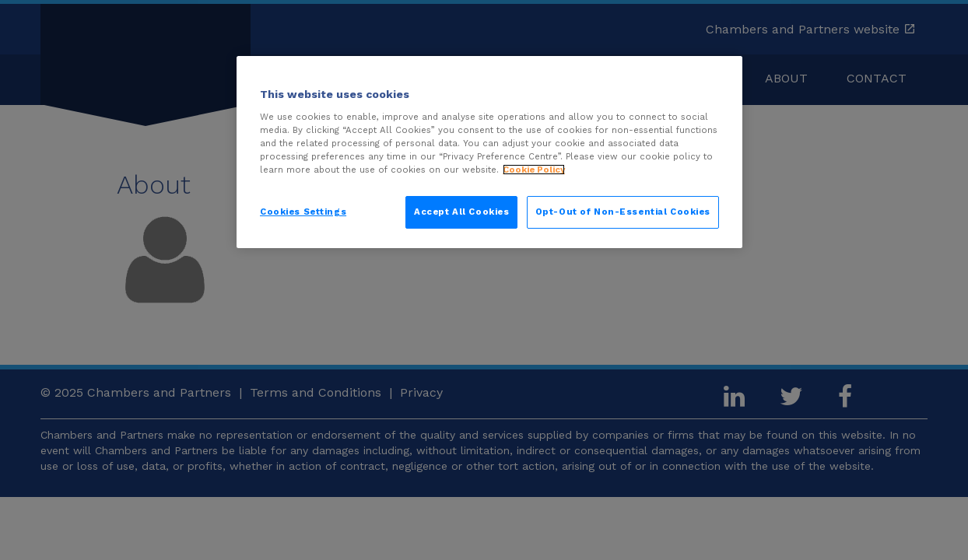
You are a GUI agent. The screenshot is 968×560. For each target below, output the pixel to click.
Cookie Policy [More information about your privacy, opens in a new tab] (534, 170)
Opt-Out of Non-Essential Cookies (623, 212)
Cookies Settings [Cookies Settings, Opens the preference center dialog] (303, 212)
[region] (489, 152)
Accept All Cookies (461, 212)
